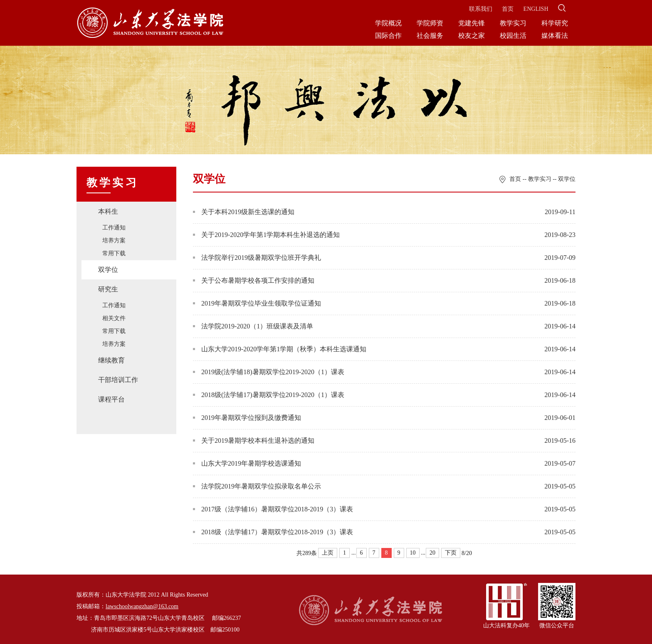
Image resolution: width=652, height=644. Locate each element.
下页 (451, 553)
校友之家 (472, 36)
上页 (328, 553)
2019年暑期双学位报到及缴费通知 (247, 418)
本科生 (108, 211)
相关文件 (114, 318)
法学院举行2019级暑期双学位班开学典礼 (257, 258)
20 (432, 553)
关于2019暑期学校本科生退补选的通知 (254, 440)
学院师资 (430, 23)
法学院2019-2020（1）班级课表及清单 (253, 326)
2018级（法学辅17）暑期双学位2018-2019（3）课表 (273, 532)
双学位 (108, 270)
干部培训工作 (118, 380)
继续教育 (111, 360)
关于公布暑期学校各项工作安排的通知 (254, 280)
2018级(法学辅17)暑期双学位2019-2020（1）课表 (269, 395)
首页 (508, 9)
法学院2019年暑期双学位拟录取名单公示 (257, 486)
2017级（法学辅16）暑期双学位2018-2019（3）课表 (273, 509)
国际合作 (388, 36)
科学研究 (555, 23)
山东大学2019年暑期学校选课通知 (247, 463)
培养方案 (114, 241)
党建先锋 (472, 23)
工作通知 (114, 228)
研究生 (108, 289)
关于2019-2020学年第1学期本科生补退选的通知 (266, 235)
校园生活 (513, 36)
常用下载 (114, 253)
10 (413, 553)
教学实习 (513, 23)
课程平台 (111, 399)
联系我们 (481, 9)
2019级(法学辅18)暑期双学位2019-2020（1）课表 (269, 372)
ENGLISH (536, 9)
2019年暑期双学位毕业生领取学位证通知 (257, 303)
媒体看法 (555, 36)
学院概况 (388, 23)
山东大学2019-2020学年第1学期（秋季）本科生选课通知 (280, 349)
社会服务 (430, 36)
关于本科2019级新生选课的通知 (244, 212)
